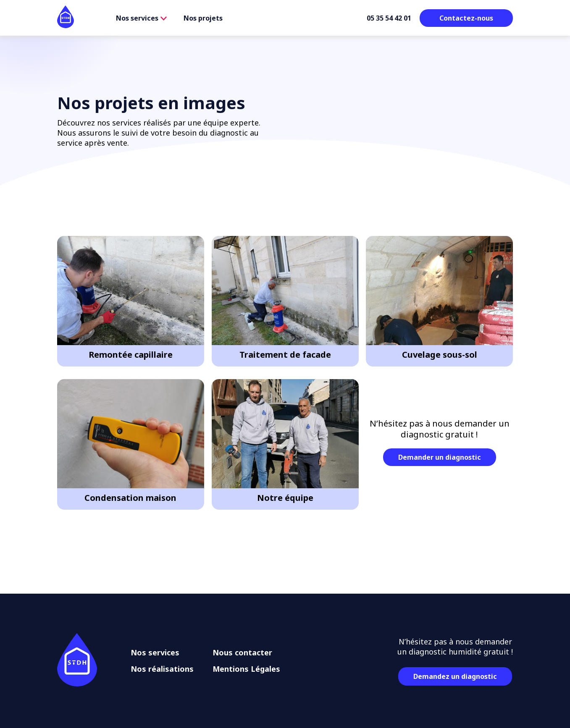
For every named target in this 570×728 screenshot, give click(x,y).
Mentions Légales (246, 669)
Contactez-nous (466, 18)
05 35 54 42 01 (389, 18)
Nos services (141, 18)
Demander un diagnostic (440, 457)
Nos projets (203, 18)
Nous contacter (242, 652)
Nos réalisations (162, 669)
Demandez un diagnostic (455, 676)
